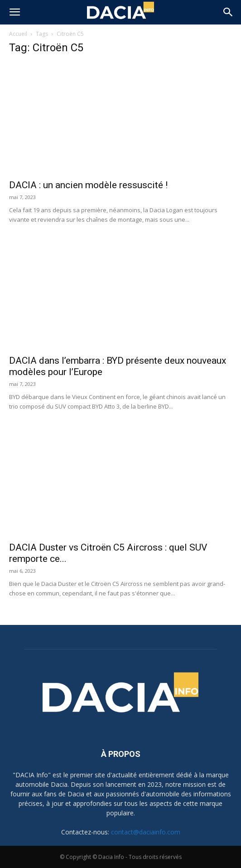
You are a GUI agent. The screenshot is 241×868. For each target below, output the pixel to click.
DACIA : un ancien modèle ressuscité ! (88, 185)
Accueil (18, 34)
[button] (14, 12)
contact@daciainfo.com (146, 832)
